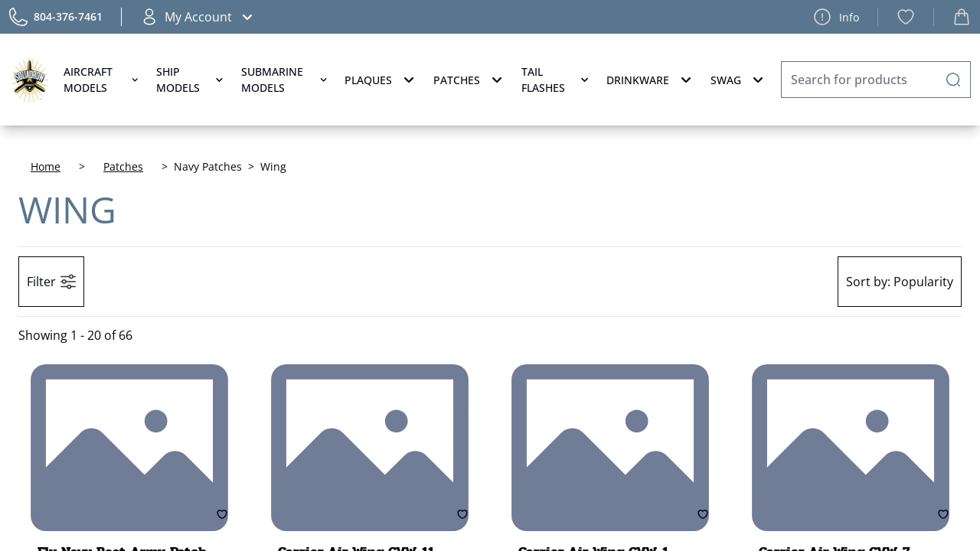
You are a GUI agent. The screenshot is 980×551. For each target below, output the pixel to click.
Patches (470, 80)
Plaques (381, 80)
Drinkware (651, 80)
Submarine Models (285, 80)
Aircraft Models (102, 80)
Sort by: (868, 282)
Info (836, 17)
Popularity (900, 282)
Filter (51, 282)
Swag (739, 80)
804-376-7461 (68, 16)
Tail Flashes (556, 80)
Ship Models (191, 80)
